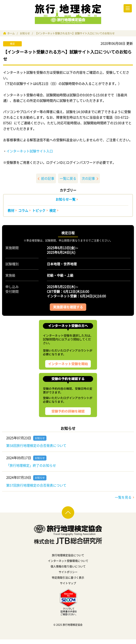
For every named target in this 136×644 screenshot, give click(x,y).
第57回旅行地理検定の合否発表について (36, 485)
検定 (53, 210)
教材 (11, 210)
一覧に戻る (68, 178)
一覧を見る (123, 497)
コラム (23, 210)
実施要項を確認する (68, 307)
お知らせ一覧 (66, 199)
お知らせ (25, 33)
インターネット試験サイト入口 (30, 151)
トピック (39, 210)
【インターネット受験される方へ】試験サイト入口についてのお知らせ (75, 33)
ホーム (11, 33)
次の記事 (90, 178)
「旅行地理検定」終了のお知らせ (31, 465)
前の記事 (46, 178)
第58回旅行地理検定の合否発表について (36, 445)
